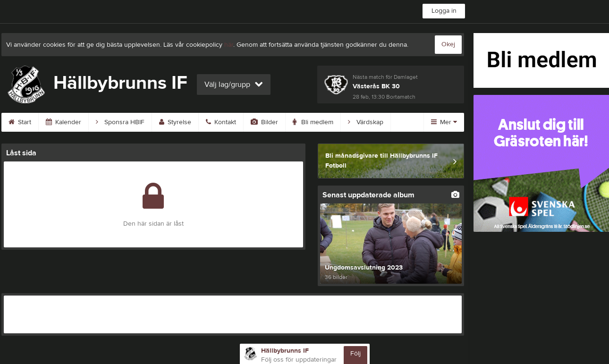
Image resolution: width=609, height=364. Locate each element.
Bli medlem (313, 122)
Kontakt (221, 122)
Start (20, 122)
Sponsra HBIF (120, 122)
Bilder (264, 122)
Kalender (63, 122)
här (229, 45)
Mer (444, 122)
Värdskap (366, 122)
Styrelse (175, 122)
